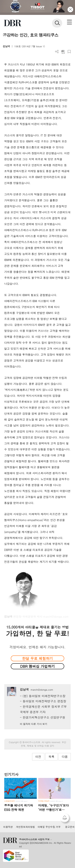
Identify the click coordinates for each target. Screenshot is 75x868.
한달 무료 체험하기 (37, 658)
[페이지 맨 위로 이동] (66, 819)
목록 (51, 757)
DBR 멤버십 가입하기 (38, 666)
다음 (65, 757)
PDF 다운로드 (63, 52)
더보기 (57, 52)
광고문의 (70, 827)
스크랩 (69, 52)
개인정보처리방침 (25, 827)
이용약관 (8, 827)
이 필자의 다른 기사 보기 (34, 724)
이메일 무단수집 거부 (49, 827)
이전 (38, 757)
